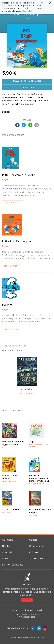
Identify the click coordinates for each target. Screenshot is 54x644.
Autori (6, 559)
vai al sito (27, 600)
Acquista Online (27, 87)
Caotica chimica (10, 510)
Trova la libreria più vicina (27, 81)
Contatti (7, 552)
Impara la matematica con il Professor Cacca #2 (39, 478)
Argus (32, 442)
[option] (27, 376)
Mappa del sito (23, 637)
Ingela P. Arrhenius (9, 481)
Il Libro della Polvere (27, 389)
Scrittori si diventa (13, 565)
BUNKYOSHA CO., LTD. (37, 484)
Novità (6, 546)
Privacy (14, 637)
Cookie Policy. (29, 11)
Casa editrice (37, 546)
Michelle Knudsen (35, 445)
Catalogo (8, 540)
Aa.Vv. (4, 447)
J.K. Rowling (33, 515)
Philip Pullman (27, 394)
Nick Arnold (6, 513)
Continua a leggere (13, 203)
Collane (34, 552)
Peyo (27, 19)
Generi (33, 540)
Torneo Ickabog (38, 559)
